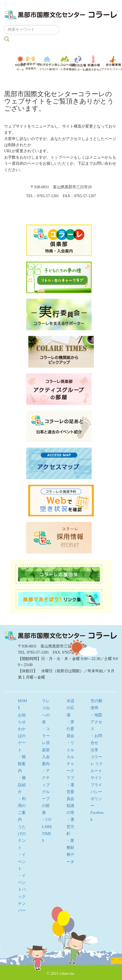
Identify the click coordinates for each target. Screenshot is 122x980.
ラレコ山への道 (65, 63)
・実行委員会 (70, 729)
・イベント (22, 861)
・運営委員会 (70, 792)
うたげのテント (47, 63)
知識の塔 (94, 63)
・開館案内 (22, 764)
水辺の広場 (78, 63)
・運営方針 (70, 827)
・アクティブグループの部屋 (46, 792)
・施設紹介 (22, 785)
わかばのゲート (31, 63)
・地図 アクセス (98, 722)
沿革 (94, 750)
